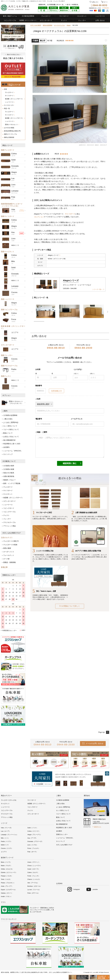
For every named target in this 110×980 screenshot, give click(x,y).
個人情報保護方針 (9, 440)
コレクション (39, 217)
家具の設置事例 (48, 25)
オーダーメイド (9, 552)
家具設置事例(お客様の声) (12, 131)
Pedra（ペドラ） (7, 841)
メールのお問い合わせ (95, 743)
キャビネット (82, 16)
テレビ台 (50, 1)
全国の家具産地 (9, 476)
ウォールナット (9, 555)
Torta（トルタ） (6, 879)
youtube (95, 889)
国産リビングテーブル (9, 310)
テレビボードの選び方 (11, 541)
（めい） (92, 373)
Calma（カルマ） (33, 872)
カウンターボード (46, 20)
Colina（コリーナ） (34, 831)
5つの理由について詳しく (70, 606)
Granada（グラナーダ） (35, 841)
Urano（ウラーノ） (34, 862)
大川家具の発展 (9, 469)
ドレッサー (82, 20)
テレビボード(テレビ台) (9, 800)
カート (106, 2)
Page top (101, 732)
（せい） (76, 373)
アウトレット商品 (9, 526)
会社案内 (6, 447)
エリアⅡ (4, 852)
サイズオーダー (9, 105)
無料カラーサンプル (11, 134)
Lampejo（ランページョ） (9, 835)
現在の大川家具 (9, 473)
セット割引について (10, 426)
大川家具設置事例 (28, 16)
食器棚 (28, 20)
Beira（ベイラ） (6, 862)
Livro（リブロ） (33, 845)
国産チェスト (6, 376)
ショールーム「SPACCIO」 (13, 451)
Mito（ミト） (5, 838)
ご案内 (5, 411)
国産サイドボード (8, 216)
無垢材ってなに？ (9, 480)
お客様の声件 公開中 (12, 37)
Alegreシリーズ (53, 255)
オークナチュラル (59, 25)
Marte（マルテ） (6, 866)
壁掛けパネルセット (11, 125)
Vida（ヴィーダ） (7, 828)
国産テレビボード (8, 150)
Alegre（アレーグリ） (35, 835)
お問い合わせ (100, 20)
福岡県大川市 (14, 972)
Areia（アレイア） (7, 886)
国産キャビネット (8, 252)
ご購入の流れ (8, 419)
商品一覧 (7, 108)
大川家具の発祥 (9, 466)
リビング (33, 910)
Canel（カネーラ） (34, 869)
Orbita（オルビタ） (7, 869)
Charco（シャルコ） (34, 879)
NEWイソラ (5, 845)
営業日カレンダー (9, 575)
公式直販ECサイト (66, 972)
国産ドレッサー (7, 355)
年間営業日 (106, 8)
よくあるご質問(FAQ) (11, 422)
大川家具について (9, 461)
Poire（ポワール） (33, 893)
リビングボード (9, 508)
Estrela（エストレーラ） (9, 872)
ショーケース (100, 16)
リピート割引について (11, 429)
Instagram (77, 889)
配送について (8, 433)
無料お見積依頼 (9, 137)
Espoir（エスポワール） (9, 890)
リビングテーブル (10, 20)
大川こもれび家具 (36, 25)
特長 (6, 89)
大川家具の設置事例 (10, 415)
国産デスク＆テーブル (9, 366)
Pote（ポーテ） (33, 852)
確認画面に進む (70, 463)
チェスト (56, 1)
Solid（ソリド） (33, 828)
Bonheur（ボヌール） (34, 886)
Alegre (69, 25)
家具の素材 (7, 548)
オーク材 (6, 559)
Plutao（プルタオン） (8, 883)
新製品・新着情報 (9, 562)
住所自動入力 (56, 391)
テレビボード (46, 16)
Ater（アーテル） (33, 883)
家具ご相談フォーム (10, 16)
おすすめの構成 (9, 128)
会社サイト (98, 827)
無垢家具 (34, 972)
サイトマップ (8, 454)
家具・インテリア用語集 (12, 483)
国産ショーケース (8, 299)
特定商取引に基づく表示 (12, 444)
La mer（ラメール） (34, 890)
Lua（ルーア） (6, 831)
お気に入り (95, 2)
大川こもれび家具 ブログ (64, 845)
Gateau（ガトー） (7, 893)
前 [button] (32, 312)
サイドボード (64, 16)
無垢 (24, 1)
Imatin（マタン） (7, 896)
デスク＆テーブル (9, 522)
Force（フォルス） (34, 848)
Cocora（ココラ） (7, 848)
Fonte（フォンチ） (34, 876)
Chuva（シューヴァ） (35, 866)
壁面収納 (43, 908)
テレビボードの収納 (10, 545)
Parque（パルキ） (7, 876)
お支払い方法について (11, 437)
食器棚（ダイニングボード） (14, 99)
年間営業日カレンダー (9, 631)
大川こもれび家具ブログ (12, 533)
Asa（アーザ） (32, 838)
